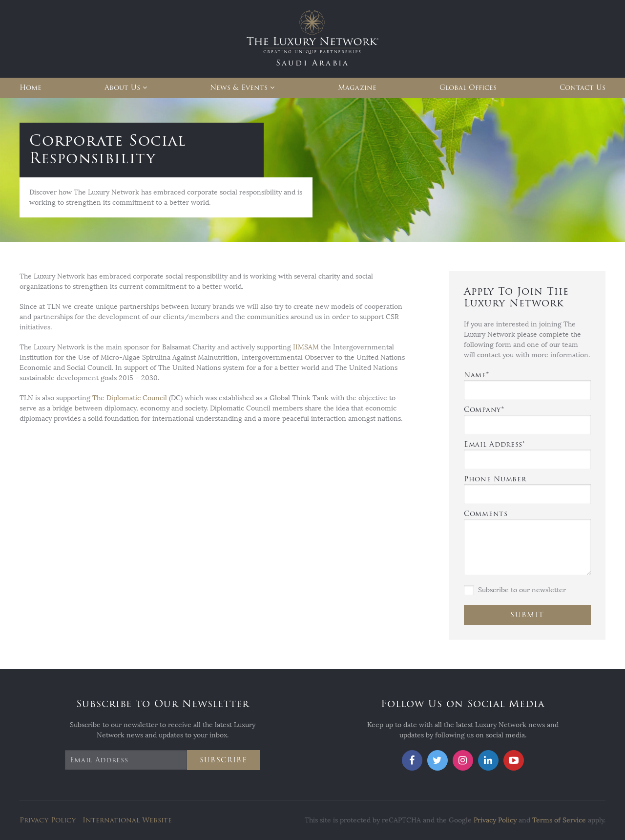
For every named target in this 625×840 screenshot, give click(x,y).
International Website (127, 820)
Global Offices (468, 88)
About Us (122, 88)
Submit (527, 615)
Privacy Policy (48, 820)
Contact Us (583, 88)
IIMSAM (306, 347)
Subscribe (224, 760)
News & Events (239, 88)
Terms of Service (559, 820)
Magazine (357, 88)
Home (31, 88)
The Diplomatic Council (130, 398)
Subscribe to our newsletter (515, 590)
